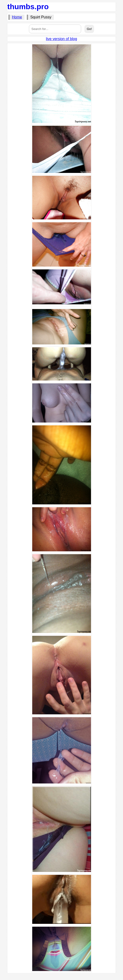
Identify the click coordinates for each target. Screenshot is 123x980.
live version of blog (61, 39)
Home (17, 17)
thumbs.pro (28, 7)
